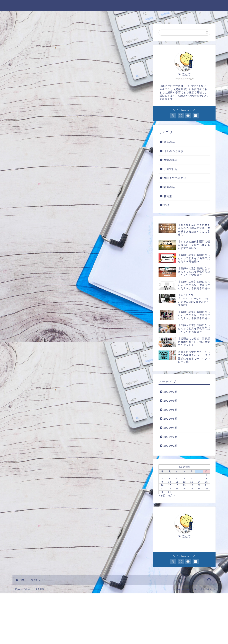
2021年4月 (171, 428)
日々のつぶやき (173, 151)
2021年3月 (171, 437)
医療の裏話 (171, 160)
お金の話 (169, 142)
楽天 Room (178, 15)
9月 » (172, 496)
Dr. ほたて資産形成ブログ (114, 5)
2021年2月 (171, 446)
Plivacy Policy (23, 589)
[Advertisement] (107, 618)
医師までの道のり (175, 178)
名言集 (168, 196)
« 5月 (162, 496)
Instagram (149, 15)
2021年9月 (171, 401)
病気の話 (169, 187)
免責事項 (40, 589)
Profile (69, 15)
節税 (166, 205)
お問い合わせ (96, 15)
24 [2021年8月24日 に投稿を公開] (170, 489)
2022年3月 (171, 392)
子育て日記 (171, 169)
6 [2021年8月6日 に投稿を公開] (192, 479)
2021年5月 (171, 419)
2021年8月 (171, 410)
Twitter (123, 15)
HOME (46, 15)
